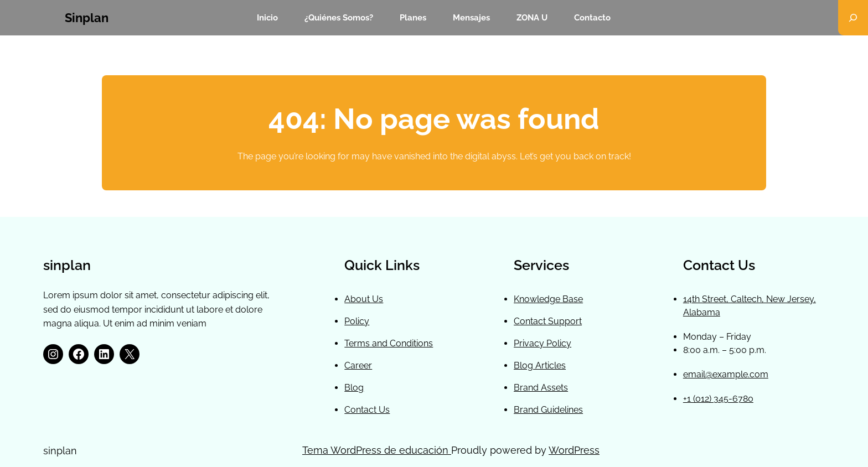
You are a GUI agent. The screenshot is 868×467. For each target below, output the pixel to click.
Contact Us (367, 410)
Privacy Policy (542, 343)
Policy (357, 321)
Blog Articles (540, 365)
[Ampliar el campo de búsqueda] (853, 18)
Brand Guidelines (548, 410)
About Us (364, 299)
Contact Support (548, 321)
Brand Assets (541, 388)
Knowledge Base (548, 299)
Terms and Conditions (389, 343)
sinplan (87, 18)
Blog (354, 388)
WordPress (574, 450)
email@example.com (726, 374)
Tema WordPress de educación (377, 450)
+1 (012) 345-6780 (718, 399)
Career (358, 365)
